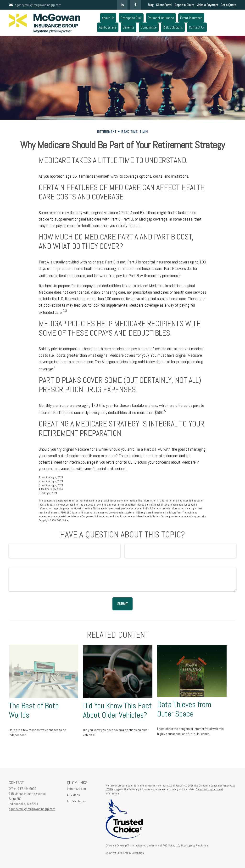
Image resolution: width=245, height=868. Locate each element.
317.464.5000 (27, 789)
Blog (151, 5)
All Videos (73, 795)
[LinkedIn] (122, 5)
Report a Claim (184, 5)
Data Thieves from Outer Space (184, 709)
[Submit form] (122, 604)
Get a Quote (228, 5)
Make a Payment (207, 5)
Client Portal (164, 5)
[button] (108, 18)
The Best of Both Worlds (34, 710)
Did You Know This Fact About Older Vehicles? (117, 710)
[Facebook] (135, 5)
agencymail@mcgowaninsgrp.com (35, 5)
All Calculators (76, 801)
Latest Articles (76, 789)
